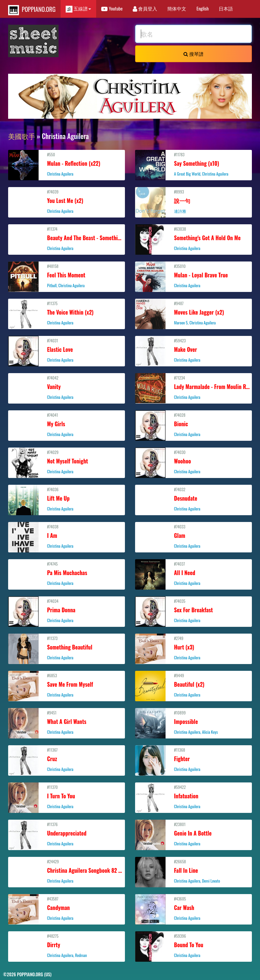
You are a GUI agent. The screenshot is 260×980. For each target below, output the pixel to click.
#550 (67, 164)
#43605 (193, 908)
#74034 (67, 611)
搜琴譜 (193, 54)
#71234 (194, 387)
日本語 (226, 8)
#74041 (67, 425)
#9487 (193, 313)
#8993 (193, 201)
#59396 (193, 945)
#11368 (193, 759)
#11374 (67, 238)
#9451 (67, 722)
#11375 (67, 313)
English (202, 8)
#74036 (67, 499)
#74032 (193, 499)
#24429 (67, 871)
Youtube (112, 8)
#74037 (193, 573)
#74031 (67, 350)
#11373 (67, 648)
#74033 (193, 536)
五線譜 (78, 9)
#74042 (67, 387)
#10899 (193, 722)
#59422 (193, 797)
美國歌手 (22, 136)
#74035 (193, 611)
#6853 (67, 685)
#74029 (67, 462)
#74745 (67, 573)
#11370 (67, 797)
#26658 (193, 871)
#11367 (67, 759)
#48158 (67, 276)
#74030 (193, 462)
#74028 (193, 425)
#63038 (193, 238)
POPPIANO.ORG (32, 10)
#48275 (67, 945)
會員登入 (145, 8)
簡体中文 (177, 8)
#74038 (67, 536)
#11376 (67, 834)
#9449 (193, 685)
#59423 (193, 350)
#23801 (193, 834)
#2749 (193, 648)
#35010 (193, 276)
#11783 (193, 164)
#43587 (67, 908)
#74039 (67, 201)
